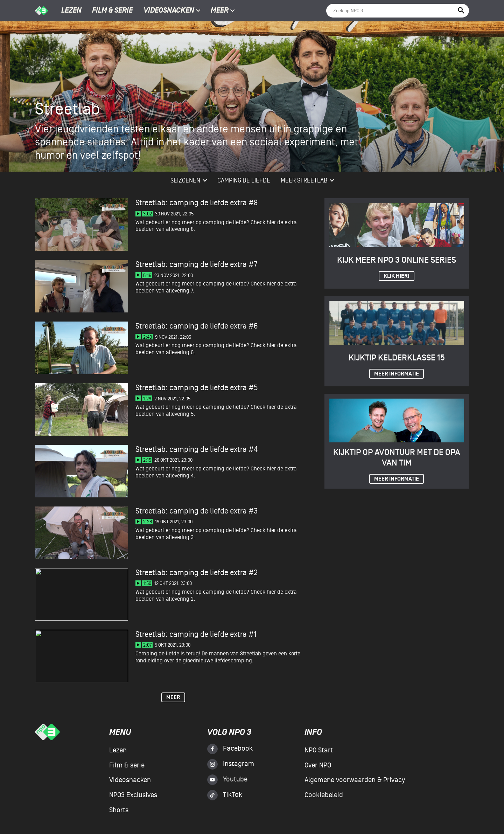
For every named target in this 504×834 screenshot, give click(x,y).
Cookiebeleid (324, 795)
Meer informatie (397, 374)
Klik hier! (397, 276)
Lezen (71, 11)
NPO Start (319, 750)
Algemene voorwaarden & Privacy (355, 780)
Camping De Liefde (244, 181)
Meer (223, 11)
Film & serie (112, 11)
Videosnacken (169, 11)
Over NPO (318, 765)
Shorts (119, 810)
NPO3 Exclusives (133, 795)
